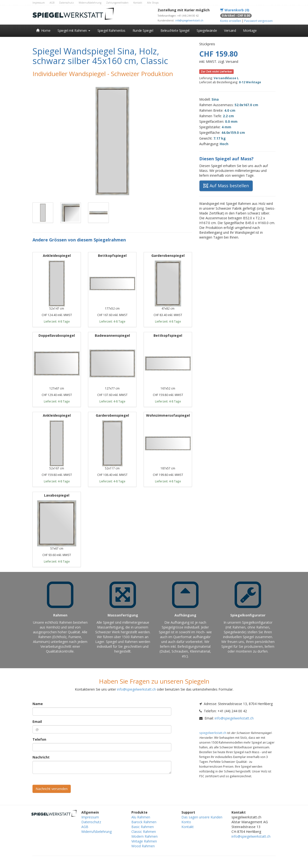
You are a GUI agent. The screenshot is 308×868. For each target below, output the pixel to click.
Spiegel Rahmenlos (111, 30)
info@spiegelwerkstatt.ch (189, 20)
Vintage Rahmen (144, 841)
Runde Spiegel (143, 30)
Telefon (39, 739)
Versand (230, 30)
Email (37, 722)
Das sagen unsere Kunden (202, 817)
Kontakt (138, 3)
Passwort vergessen (258, 21)
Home (43, 30)
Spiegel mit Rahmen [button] (74, 30)
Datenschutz (67, 3)
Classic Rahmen (144, 832)
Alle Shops (153, 3)
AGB (52, 3)
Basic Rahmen (143, 827)
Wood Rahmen (143, 846)
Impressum (39, 3)
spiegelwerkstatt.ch (213, 733)
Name (38, 704)
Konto (186, 822)
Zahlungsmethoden (117, 3)
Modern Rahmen (144, 836)
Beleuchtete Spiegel (175, 30)
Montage (250, 30)
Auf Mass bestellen (226, 186)
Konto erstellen (231, 21)
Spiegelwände (207, 30)
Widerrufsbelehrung (90, 3)
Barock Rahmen (144, 822)
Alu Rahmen (141, 817)
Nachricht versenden (52, 789)
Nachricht (41, 757)
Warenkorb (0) (235, 10)
